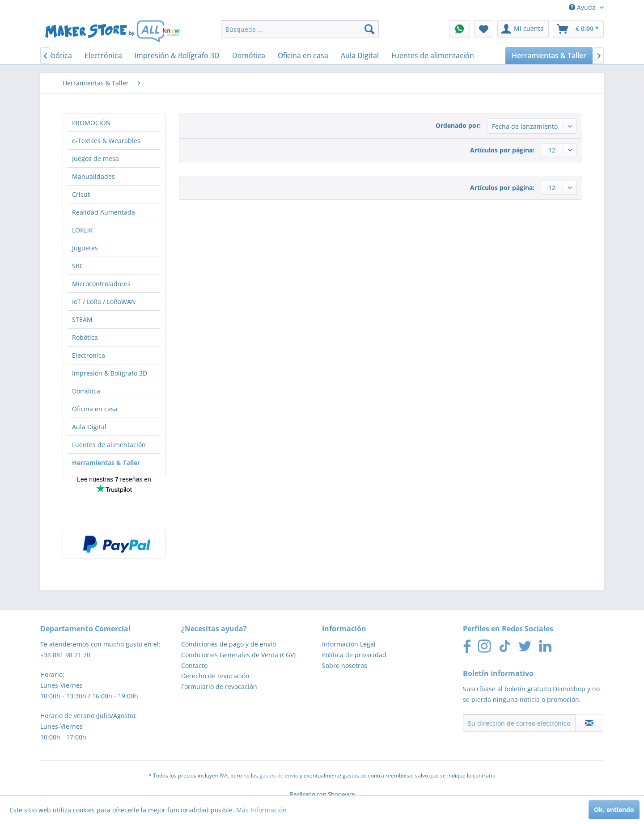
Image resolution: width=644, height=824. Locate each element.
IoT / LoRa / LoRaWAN (104, 302)
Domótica (86, 391)
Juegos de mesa (95, 158)
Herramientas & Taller (106, 463)
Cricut (81, 194)
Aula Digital (89, 427)
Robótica (85, 337)
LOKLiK (83, 230)
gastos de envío (279, 775)
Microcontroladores (101, 284)
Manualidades (93, 176)
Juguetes (85, 248)
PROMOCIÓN (91, 123)
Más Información (261, 810)
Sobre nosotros (345, 666)
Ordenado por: (458, 125)
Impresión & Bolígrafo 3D (110, 373)
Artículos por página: (502, 150)
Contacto (194, 666)
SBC (78, 266)
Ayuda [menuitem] (583, 7)
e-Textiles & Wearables (106, 141)
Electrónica (89, 355)
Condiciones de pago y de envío (229, 644)
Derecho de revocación (215, 676)
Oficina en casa (95, 409)
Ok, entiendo (614, 809)
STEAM (82, 319)
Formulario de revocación (219, 687)
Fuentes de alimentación (109, 445)
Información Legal (349, 644)
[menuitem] (300, 29)
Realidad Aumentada (104, 212)
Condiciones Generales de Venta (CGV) (238, 655)
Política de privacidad (354, 655)
